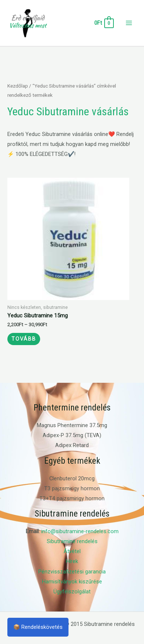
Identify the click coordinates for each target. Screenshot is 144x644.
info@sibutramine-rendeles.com (80, 531)
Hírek (72, 561)
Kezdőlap (18, 86)
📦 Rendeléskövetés (38, 627)
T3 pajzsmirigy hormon (72, 488)
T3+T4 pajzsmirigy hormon (72, 498)
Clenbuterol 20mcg (72, 478)
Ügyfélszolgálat (72, 592)
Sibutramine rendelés (72, 541)
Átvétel (72, 551)
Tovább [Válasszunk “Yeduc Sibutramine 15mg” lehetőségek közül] (24, 339)
